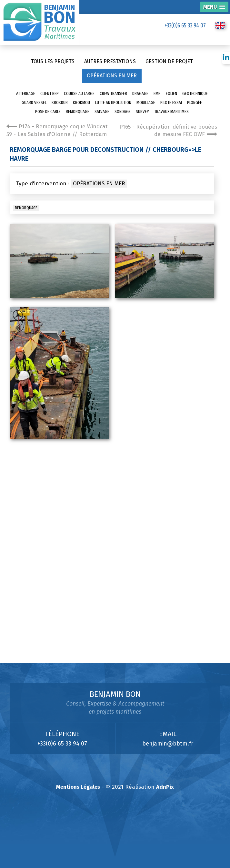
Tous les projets (53, 61)
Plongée (195, 103)
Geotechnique (195, 94)
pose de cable (48, 112)
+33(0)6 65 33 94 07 (185, 25)
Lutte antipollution (113, 103)
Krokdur (60, 103)
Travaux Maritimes (171, 112)
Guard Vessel (34, 103)
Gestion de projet (169, 61)
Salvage (102, 112)
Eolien (171, 94)
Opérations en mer (112, 76)
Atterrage (26, 94)
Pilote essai (171, 103)
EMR (157, 94)
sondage (123, 112)
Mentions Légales (78, 787)
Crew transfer (113, 94)
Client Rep (50, 94)
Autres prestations (110, 61)
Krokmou (81, 103)
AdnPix (165, 787)
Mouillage (146, 103)
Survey (142, 112)
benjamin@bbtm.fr (168, 744)
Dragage (140, 94)
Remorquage (78, 112)
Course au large (79, 94)
